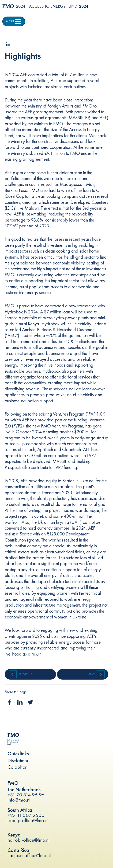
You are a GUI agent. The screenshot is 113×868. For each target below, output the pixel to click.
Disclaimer (18, 760)
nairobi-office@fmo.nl (29, 840)
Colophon (17, 767)
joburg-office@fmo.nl (28, 820)
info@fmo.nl (19, 800)
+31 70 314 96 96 (26, 795)
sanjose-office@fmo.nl (29, 855)
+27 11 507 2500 (26, 815)
